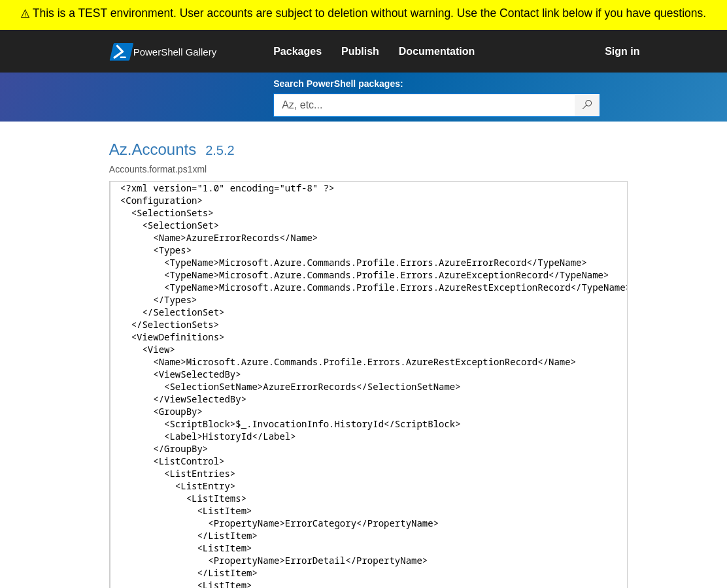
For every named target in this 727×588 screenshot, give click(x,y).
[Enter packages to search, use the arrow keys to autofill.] (424, 105)
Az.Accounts (153, 149)
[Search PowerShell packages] (587, 105)
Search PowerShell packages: (338, 84)
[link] (307, 52)
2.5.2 (220, 150)
